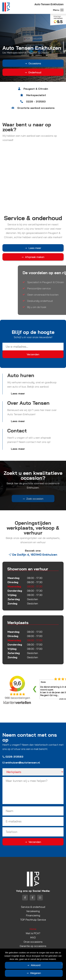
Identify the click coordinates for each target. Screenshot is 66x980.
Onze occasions (33, 942)
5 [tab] (39, 85)
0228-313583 (13, 757)
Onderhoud (34, 72)
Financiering (33, 915)
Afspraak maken (35, 257)
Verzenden (35, 842)
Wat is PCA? (33, 933)
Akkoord (36, 965)
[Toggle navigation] (62, 10)
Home (33, 929)
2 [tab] (30, 85)
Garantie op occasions (33, 946)
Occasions (34, 63)
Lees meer (35, 248)
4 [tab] (36, 85)
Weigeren (36, 973)
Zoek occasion (35, 502)
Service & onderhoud (33, 907)
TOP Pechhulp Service (33, 920)
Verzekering (33, 911)
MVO (33, 937)
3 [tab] (33, 85)
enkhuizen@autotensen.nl (21, 762)
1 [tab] (27, 85)
